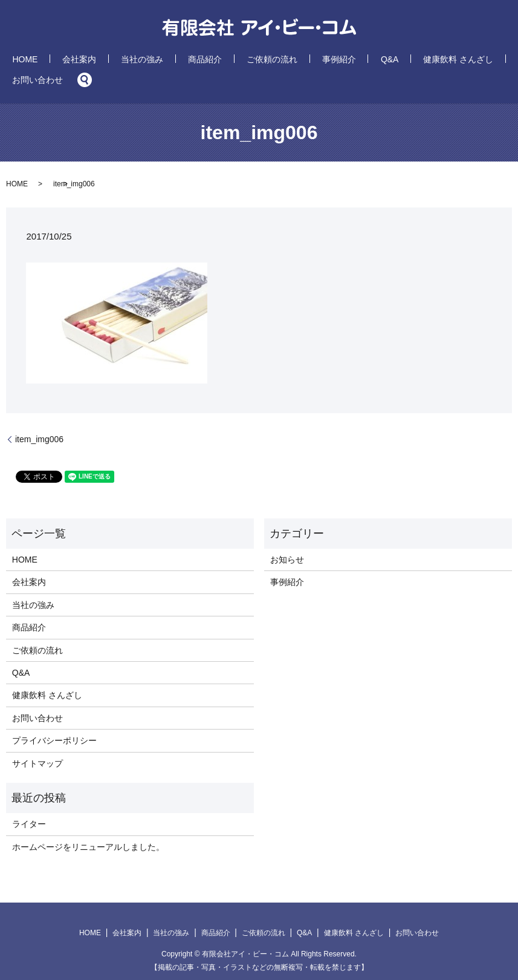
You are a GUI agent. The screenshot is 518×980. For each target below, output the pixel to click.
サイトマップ (37, 745)
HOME (50, 61)
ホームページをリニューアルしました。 (88, 828)
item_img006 (39, 420)
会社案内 (88, 61)
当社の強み (134, 61)
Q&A (317, 61)
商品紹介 (181, 61)
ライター (29, 806)
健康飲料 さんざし (369, 61)
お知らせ (287, 541)
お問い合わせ (438, 61)
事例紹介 (282, 61)
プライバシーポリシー (54, 722)
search (476, 61)
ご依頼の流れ (231, 61)
